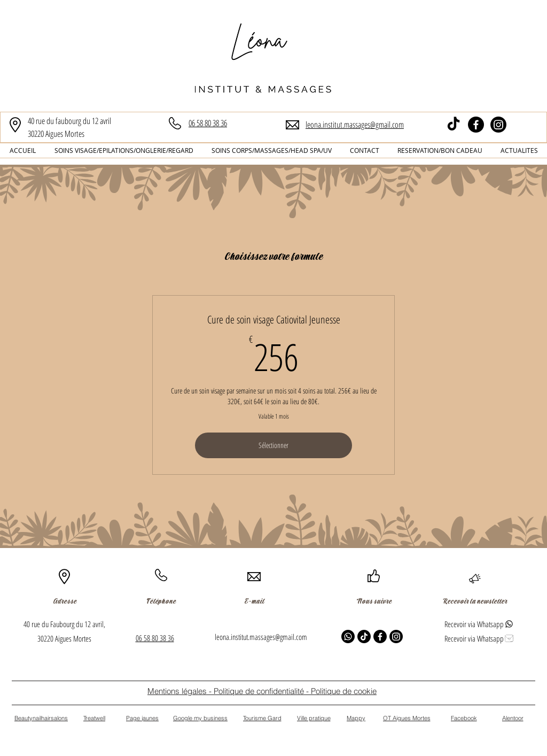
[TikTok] (454, 125)
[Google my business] (200, 718)
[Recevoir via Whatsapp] (479, 624)
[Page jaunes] (142, 718)
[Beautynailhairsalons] (41, 718)
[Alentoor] (513, 718)
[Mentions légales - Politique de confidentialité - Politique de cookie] (262, 691)
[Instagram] (498, 125)
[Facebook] (476, 125)
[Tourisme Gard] (262, 718)
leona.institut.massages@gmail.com (261, 637)
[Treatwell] (94, 718)
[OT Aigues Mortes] (407, 718)
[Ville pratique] (314, 718)
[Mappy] (356, 718)
